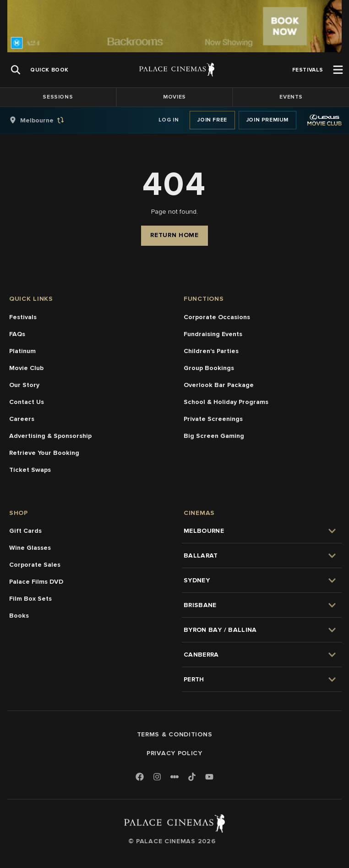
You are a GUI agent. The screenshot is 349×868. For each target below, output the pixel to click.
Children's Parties (211, 351)
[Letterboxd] (174, 777)
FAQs (17, 334)
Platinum (22, 351)
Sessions (58, 97)
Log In (169, 120)
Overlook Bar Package (219, 385)
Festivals (23, 317)
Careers (22, 419)
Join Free (212, 120)
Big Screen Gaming (214, 436)
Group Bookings (209, 368)
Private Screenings (213, 419)
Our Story (24, 385)
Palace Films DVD (36, 582)
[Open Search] (16, 70)
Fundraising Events (213, 334)
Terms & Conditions (175, 734)
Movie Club (26, 368)
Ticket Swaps (30, 470)
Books (19, 616)
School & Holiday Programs (226, 402)
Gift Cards (25, 531)
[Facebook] (140, 777)
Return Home (174, 235)
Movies (174, 97)
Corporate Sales (35, 565)
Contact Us (27, 402)
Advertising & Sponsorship (50, 436)
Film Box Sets (30, 599)
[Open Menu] (338, 70)
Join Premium (267, 120)
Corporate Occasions (217, 317)
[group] (46, 120)
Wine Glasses (30, 548)
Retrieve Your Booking (44, 453)
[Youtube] (209, 777)
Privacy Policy (174, 753)
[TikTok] (192, 777)
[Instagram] (157, 777)
